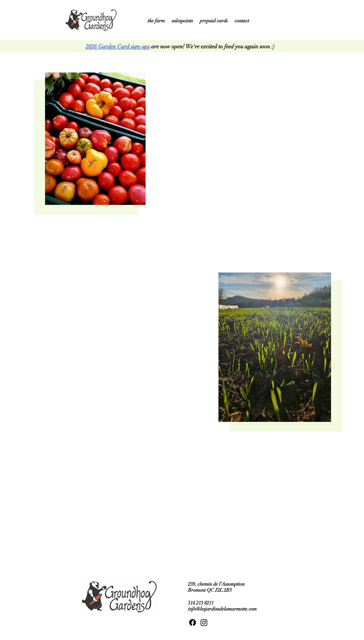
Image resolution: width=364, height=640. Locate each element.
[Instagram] (204, 622)
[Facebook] (193, 622)
